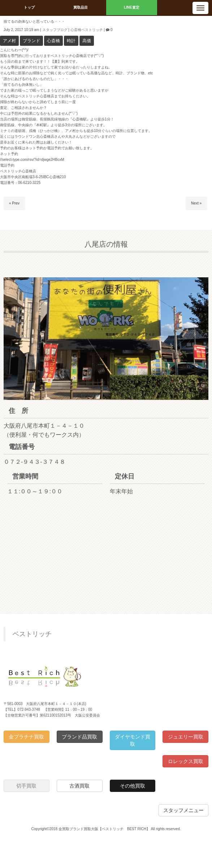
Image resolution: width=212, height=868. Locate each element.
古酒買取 (79, 786)
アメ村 (9, 41)
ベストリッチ (32, 634)
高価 (87, 41)
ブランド (31, 41)
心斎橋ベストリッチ (87, 30)
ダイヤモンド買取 (133, 740)
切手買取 (26, 786)
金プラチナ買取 (26, 737)
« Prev (14, 203)
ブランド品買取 (79, 737)
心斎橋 (53, 41)
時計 (71, 41)
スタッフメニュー (183, 810)
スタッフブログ (55, 30)
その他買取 (133, 786)
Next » (196, 203)
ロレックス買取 (186, 761)
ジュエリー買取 (186, 737)
